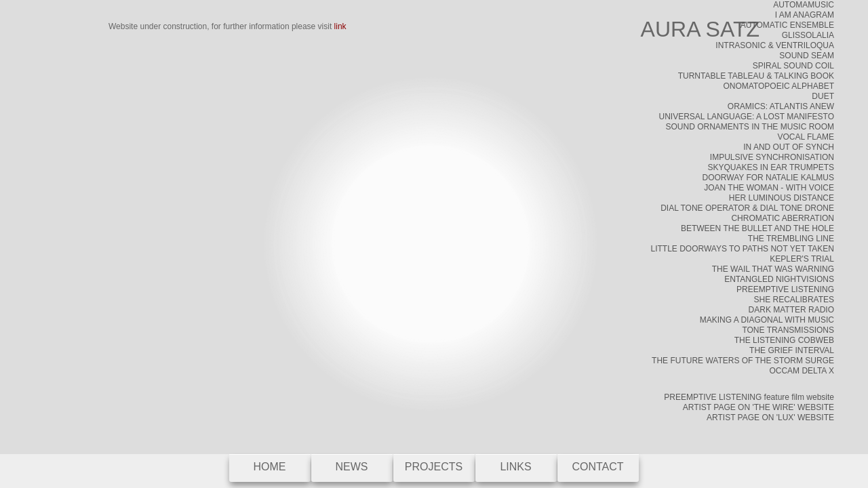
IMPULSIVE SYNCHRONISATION (772, 157)
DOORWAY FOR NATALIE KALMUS (768, 178)
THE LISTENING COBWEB (784, 340)
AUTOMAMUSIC (804, 5)
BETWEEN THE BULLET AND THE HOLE (757, 228)
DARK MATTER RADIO (791, 310)
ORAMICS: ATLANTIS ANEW (781, 106)
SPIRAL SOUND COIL (793, 66)
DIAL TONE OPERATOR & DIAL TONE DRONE (747, 208)
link (340, 26)
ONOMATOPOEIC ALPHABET (778, 86)
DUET (823, 96)
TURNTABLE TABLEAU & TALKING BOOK (756, 76)
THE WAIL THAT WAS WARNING (773, 269)
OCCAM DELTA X (802, 371)
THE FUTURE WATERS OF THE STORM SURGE (743, 361)
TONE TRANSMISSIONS (788, 330)
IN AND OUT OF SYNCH (789, 147)
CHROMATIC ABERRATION (783, 218)
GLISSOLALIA (808, 35)
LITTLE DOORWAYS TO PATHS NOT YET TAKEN (742, 249)
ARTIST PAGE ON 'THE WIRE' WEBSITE (758, 407)
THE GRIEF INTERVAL (792, 350)
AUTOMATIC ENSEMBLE (787, 25)
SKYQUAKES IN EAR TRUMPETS (771, 167)
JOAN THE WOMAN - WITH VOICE (769, 188)
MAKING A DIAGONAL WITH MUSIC (767, 320)
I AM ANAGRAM (805, 15)
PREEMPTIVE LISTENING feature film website (749, 397)
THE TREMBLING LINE (791, 239)
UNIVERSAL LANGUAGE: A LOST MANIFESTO (746, 117)
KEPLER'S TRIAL (802, 259)
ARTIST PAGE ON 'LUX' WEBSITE (770, 418)
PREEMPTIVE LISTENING (785, 289)
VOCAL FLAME (806, 137)
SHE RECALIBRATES (794, 300)
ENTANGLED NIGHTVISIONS (779, 279)
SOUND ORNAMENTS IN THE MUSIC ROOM (750, 127)
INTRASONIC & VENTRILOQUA (775, 45)
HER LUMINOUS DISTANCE (782, 198)
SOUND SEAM (807, 56)
